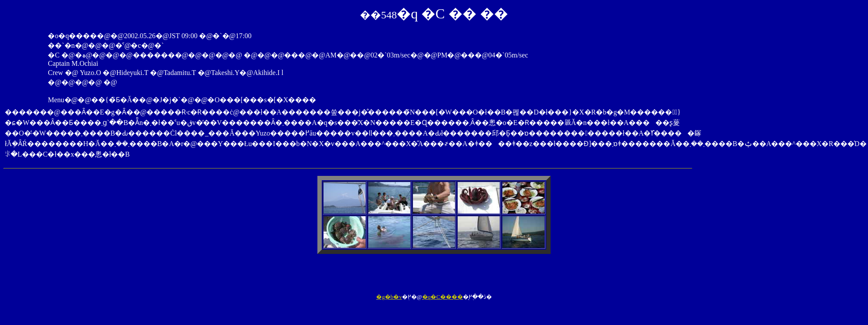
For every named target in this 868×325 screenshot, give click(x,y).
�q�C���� (443, 297)
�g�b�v (389, 297)
